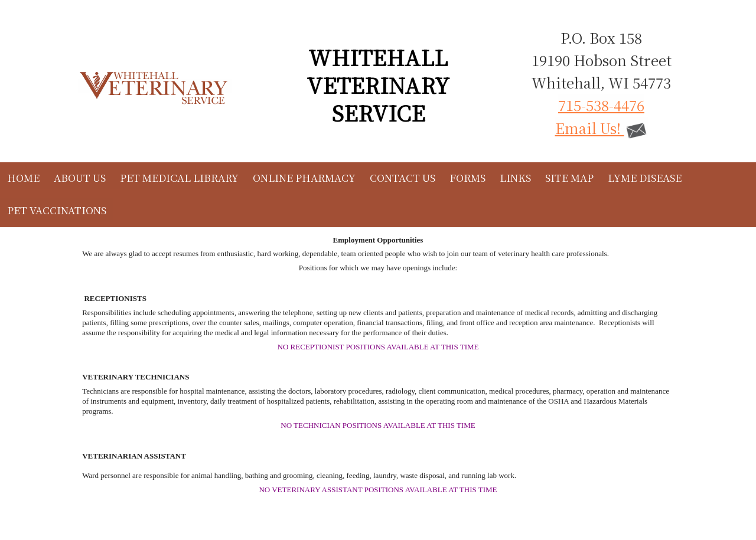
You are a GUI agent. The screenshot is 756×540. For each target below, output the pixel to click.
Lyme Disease (645, 177)
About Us (80, 177)
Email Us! (602, 128)
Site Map (569, 177)
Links (515, 177)
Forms (467, 177)
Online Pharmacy (304, 177)
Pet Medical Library (179, 177)
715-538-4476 (601, 105)
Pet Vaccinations (57, 210)
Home (23, 177)
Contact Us (403, 177)
